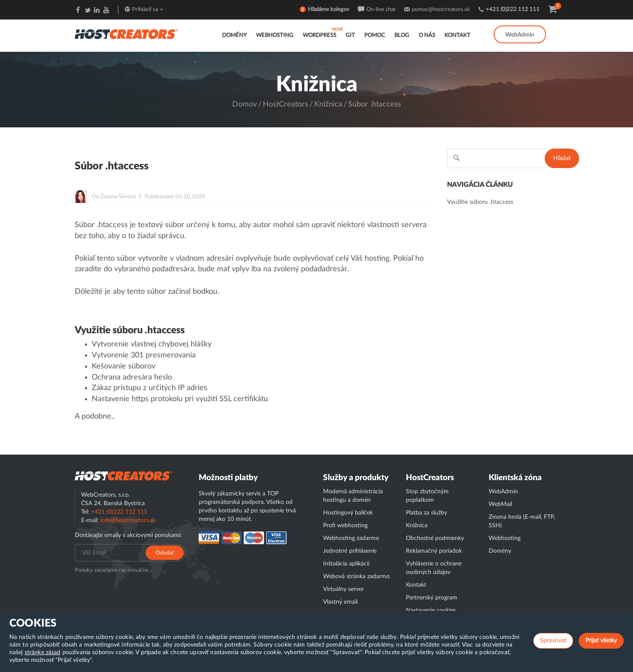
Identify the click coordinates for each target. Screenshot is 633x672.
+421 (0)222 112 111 (513, 10)
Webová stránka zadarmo (356, 576)
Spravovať (553, 641)
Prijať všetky (601, 641)
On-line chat (381, 10)
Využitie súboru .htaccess (480, 202)
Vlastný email (340, 602)
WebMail (500, 504)
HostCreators (286, 104)
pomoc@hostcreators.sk (441, 10)
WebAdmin (520, 35)
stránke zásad (43, 652)
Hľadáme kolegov (329, 10)
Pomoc (375, 35)
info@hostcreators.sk (128, 520)
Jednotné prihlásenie (350, 551)
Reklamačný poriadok (434, 551)
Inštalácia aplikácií (346, 564)
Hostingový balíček (348, 513)
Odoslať (165, 553)
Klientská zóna (515, 478)
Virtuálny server (343, 589)
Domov (245, 104)
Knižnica (328, 104)
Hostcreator (124, 476)
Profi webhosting (345, 526)
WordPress (319, 35)
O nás (427, 35)
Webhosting (275, 35)
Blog (402, 35)
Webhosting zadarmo (351, 538)
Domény (234, 35)
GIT (350, 35)
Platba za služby (426, 513)
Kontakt (457, 35)
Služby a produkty (356, 478)
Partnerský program (432, 598)
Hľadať (562, 158)
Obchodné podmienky (435, 538)
